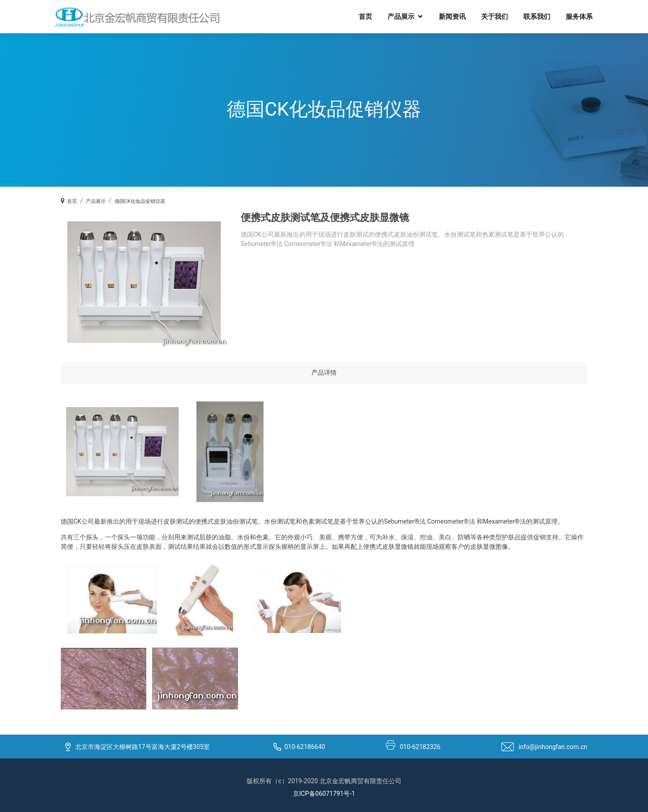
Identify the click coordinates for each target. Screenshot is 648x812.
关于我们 (495, 16)
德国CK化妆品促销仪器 (140, 201)
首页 (365, 16)
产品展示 (401, 16)
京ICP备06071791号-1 (324, 794)
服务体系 (579, 16)
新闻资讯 (452, 16)
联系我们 (537, 16)
